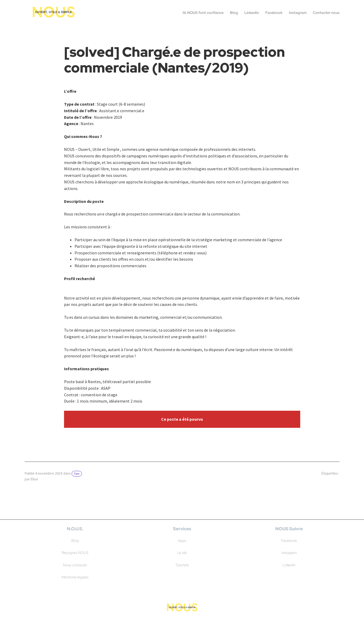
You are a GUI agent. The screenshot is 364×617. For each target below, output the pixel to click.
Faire (77, 474)
